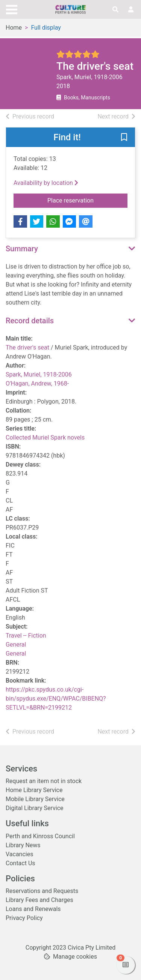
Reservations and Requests (42, 891)
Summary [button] (22, 249)
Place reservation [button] (87, 200)
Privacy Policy (24, 918)
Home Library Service (34, 790)
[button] (124, 138)
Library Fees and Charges (39, 900)
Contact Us (20, 863)
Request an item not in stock (44, 781)
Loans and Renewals (33, 909)
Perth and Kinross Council (40, 836)
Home (14, 28)
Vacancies (19, 854)
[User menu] (131, 10)
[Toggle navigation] (12, 9)
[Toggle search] (115, 10)
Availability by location (46, 183)
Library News (23, 845)
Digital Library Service (35, 808)
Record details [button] (30, 321)
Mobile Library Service (35, 799)
